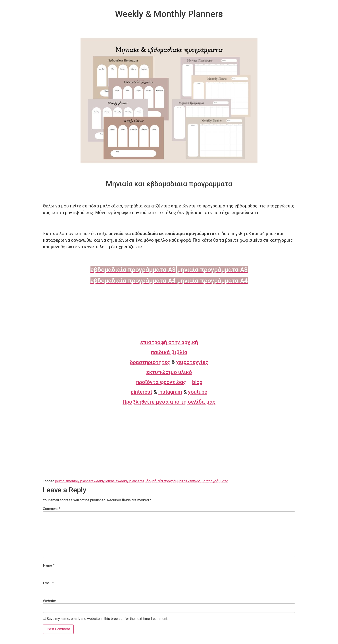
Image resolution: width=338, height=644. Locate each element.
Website (49, 601)
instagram (170, 392)
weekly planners (130, 481)
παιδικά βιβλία (169, 352)
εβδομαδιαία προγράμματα (164, 481)
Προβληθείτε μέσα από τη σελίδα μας (169, 402)
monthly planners (80, 481)
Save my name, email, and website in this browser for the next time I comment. (107, 619)
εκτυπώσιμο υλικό (169, 372)
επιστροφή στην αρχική (169, 342)
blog (197, 382)
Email (48, 583)
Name (49, 565)
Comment (52, 509)
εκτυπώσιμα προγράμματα (207, 481)
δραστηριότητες (150, 362)
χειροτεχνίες (192, 362)
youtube (198, 392)
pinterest (141, 392)
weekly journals (106, 481)
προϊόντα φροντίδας (161, 382)
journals (61, 481)
